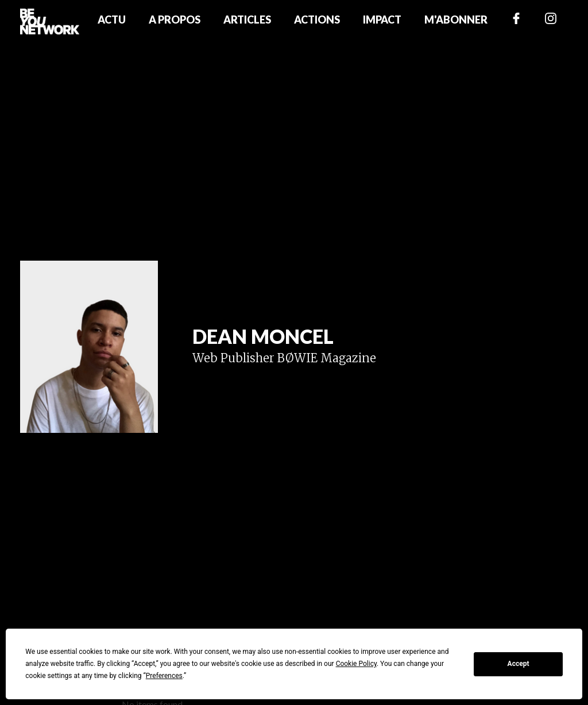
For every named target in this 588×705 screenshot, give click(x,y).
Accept (519, 664)
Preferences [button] (164, 676)
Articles (247, 20)
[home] (50, 21)
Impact (382, 20)
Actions (317, 20)
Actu (112, 20)
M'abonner (456, 20)
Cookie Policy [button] (356, 664)
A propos (175, 20)
